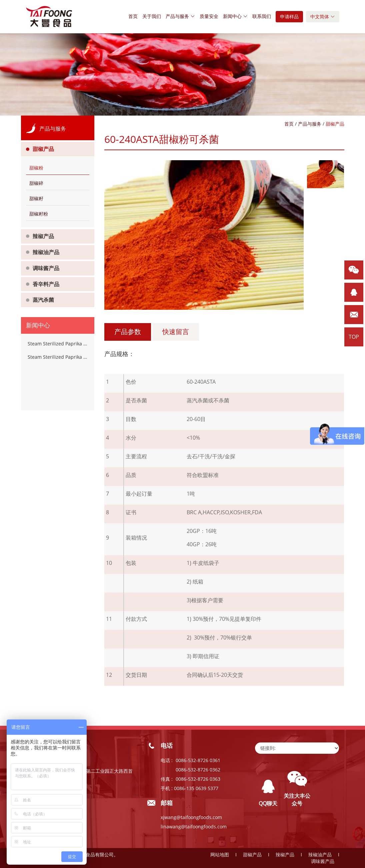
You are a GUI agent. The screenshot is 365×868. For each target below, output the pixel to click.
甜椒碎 (36, 183)
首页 (133, 16)
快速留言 (176, 332)
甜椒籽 (36, 198)
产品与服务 (180, 16)
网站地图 (220, 855)
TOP (354, 337)
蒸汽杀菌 (43, 300)
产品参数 (128, 332)
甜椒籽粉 (39, 214)
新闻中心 (235, 16)
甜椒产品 (43, 149)
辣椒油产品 (46, 252)
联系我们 (262, 16)
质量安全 (209, 16)
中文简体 (323, 16)
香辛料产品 (46, 284)
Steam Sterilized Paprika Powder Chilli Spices (58, 344)
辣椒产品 (43, 236)
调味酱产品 (46, 268)
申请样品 (289, 16)
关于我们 (152, 16)
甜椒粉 (36, 168)
